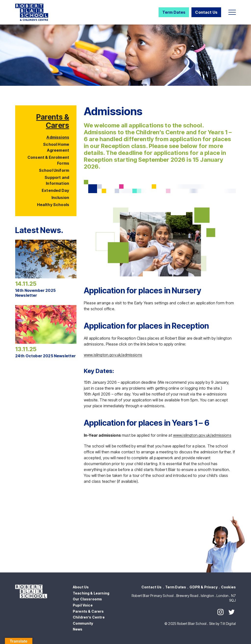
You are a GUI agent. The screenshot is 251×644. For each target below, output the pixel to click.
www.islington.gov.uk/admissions (113, 355)
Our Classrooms (87, 599)
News (78, 629)
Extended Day (55, 190)
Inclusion (60, 198)
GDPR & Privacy (203, 587)
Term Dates (174, 12)
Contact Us (206, 12)
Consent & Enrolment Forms (48, 160)
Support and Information (57, 180)
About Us (81, 587)
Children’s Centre (89, 617)
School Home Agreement (56, 147)
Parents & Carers (53, 121)
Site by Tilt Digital (222, 624)
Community (83, 623)
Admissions (58, 137)
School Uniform (54, 170)
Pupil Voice (83, 605)
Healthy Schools (53, 205)
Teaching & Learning (91, 593)
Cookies (228, 587)
